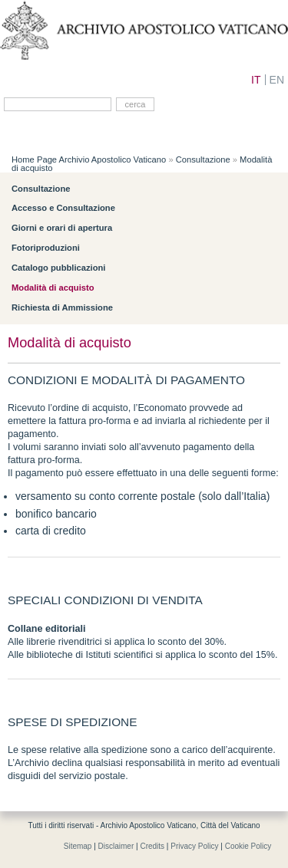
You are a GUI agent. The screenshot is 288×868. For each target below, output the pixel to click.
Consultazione (203, 159)
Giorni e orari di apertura (62, 228)
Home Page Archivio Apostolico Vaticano (89, 159)
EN (277, 80)
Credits (152, 846)
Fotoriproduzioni (46, 248)
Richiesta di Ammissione (62, 307)
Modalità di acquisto (53, 288)
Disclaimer (116, 846)
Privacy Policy (194, 846)
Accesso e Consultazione (63, 208)
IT (256, 80)
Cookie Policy (248, 846)
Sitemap (78, 846)
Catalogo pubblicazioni (58, 268)
